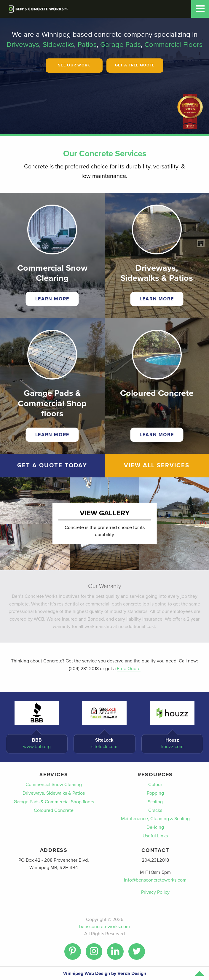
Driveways (23, 45)
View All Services (157, 466)
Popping (155, 793)
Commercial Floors (173, 45)
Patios (87, 45)
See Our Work (74, 65)
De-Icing (155, 827)
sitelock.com (104, 747)
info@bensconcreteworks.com (155, 880)
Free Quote (129, 669)
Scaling (155, 802)
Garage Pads (121, 45)
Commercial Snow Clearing (54, 785)
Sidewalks (58, 45)
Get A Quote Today (52, 466)
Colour (155, 785)
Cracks (155, 810)
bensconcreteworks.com (104, 927)
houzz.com (172, 747)
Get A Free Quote (135, 65)
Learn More (52, 299)
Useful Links (155, 836)
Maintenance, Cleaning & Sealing (155, 819)
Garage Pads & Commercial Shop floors (54, 802)
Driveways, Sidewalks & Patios (54, 793)
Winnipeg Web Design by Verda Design (105, 973)
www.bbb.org (37, 747)
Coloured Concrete (54, 810)
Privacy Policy (155, 892)
